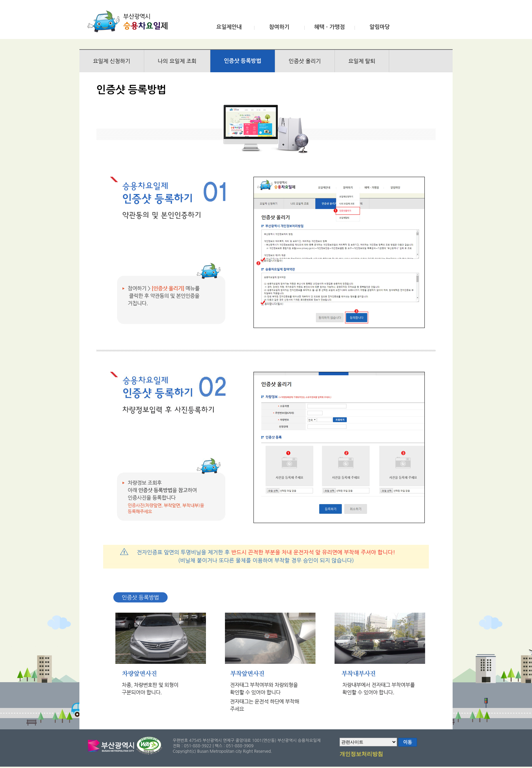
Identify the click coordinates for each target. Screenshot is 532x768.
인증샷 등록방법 (243, 61)
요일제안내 (229, 27)
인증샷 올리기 (305, 61)
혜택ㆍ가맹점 (329, 27)
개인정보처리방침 (361, 754)
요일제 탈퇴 (362, 61)
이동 (407, 742)
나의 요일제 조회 (177, 61)
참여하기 (279, 27)
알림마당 (380, 27)
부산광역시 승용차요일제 (130, 21)
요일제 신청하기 (112, 61)
